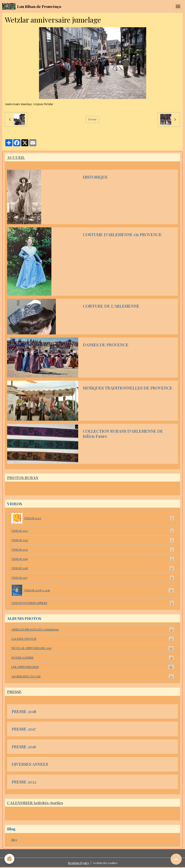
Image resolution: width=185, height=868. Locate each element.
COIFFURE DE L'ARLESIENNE (111, 306)
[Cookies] (9, 859)
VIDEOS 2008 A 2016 (93, 590)
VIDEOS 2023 (93, 531)
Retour (92, 119)
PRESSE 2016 (24, 747)
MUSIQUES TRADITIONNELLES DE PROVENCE (128, 388)
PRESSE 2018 (24, 712)
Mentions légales (78, 863)
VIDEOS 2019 (93, 559)
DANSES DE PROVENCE (106, 345)
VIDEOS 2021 (93, 550)
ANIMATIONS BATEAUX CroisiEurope (93, 629)
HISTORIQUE (95, 177)
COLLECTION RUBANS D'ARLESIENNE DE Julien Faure (123, 434)
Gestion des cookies (105, 863)
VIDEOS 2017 (93, 578)
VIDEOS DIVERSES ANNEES (93, 603)
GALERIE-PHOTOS (93, 639)
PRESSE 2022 (24, 782)
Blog (14, 840)
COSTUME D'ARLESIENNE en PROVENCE (122, 235)
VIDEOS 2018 (93, 568)
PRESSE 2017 (24, 729)
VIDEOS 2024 (93, 518)
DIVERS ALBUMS (93, 658)
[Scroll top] (176, 859)
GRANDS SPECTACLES (93, 676)
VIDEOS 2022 (93, 540)
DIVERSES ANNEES (30, 764)
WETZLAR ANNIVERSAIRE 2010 (93, 648)
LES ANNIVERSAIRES (93, 667)
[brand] (32, 6)
